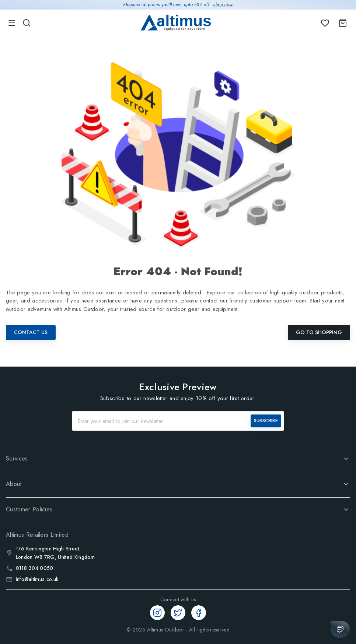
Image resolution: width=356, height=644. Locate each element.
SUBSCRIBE (266, 421)
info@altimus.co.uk (37, 579)
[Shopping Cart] (341, 23)
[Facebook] (199, 613)
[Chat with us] (340, 629)
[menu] (12, 23)
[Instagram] (157, 613)
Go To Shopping (319, 332)
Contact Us (31, 332)
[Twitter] (178, 613)
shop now (223, 5)
